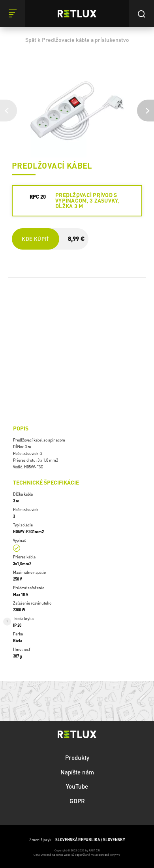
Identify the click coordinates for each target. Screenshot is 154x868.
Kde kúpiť (35, 239)
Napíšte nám (77, 772)
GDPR (77, 801)
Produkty (77, 757)
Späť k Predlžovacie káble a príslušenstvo (77, 39)
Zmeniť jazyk (77, 840)
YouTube (77, 786)
